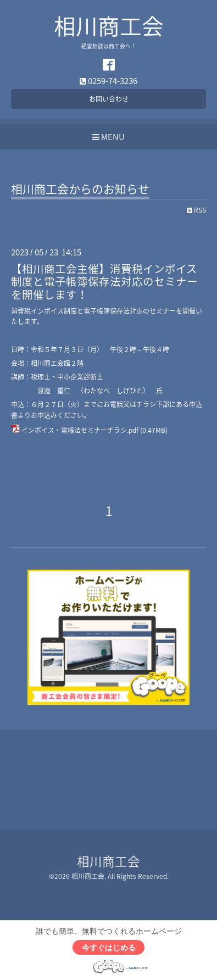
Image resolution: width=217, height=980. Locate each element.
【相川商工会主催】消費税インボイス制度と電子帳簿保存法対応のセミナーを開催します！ (104, 281)
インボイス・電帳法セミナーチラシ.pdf (80, 430)
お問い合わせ (109, 99)
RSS (196, 210)
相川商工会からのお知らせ (80, 190)
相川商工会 (109, 26)
